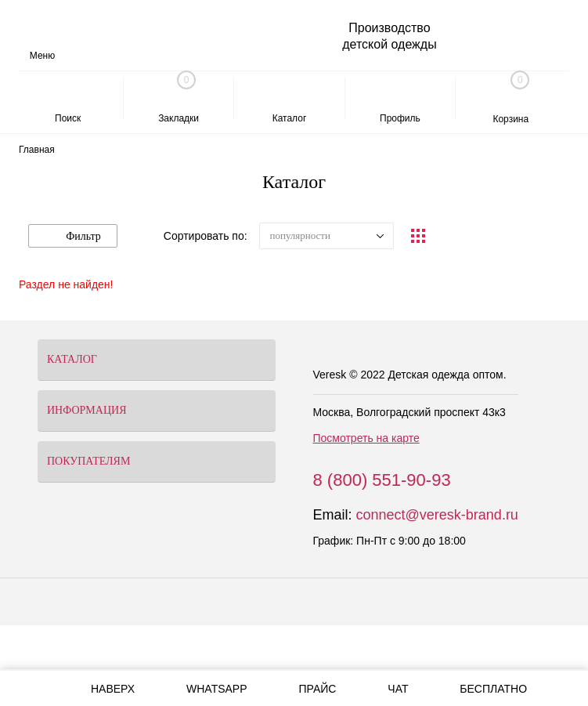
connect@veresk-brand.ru (437, 515)
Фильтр (73, 236)
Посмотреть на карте (366, 438)
